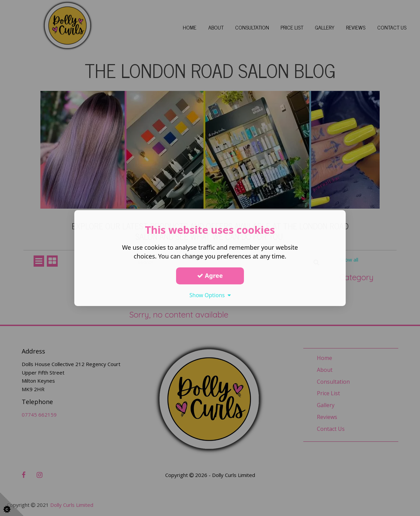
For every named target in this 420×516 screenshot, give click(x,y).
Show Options (210, 295)
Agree (210, 275)
